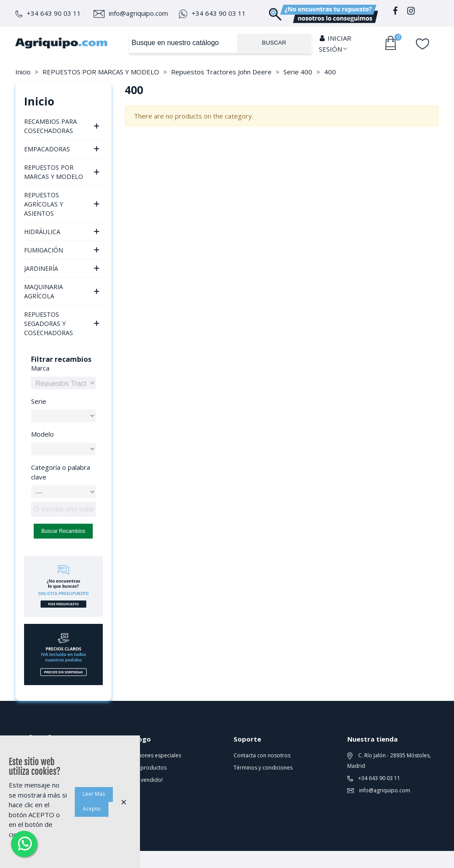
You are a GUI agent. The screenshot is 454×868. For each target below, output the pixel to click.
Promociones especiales (151, 755)
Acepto (92, 809)
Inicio (39, 101)
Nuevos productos (143, 768)
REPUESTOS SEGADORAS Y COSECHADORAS (49, 324)
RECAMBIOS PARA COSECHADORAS (51, 126)
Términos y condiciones (263, 768)
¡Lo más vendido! (141, 780)
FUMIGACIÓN (44, 250)
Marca (40, 368)
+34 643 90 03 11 (48, 13)
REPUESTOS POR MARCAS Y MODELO (54, 172)
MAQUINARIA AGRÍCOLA (44, 291)
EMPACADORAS (47, 149)
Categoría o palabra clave (61, 472)
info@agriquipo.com (131, 13)
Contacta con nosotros (262, 755)
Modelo (42, 434)
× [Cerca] (124, 802)
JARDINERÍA (41, 268)
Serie (39, 401)
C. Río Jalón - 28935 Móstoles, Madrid (389, 761)
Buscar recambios (63, 531)
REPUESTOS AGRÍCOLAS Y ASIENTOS (44, 204)
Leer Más (94, 794)
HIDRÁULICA (42, 232)
